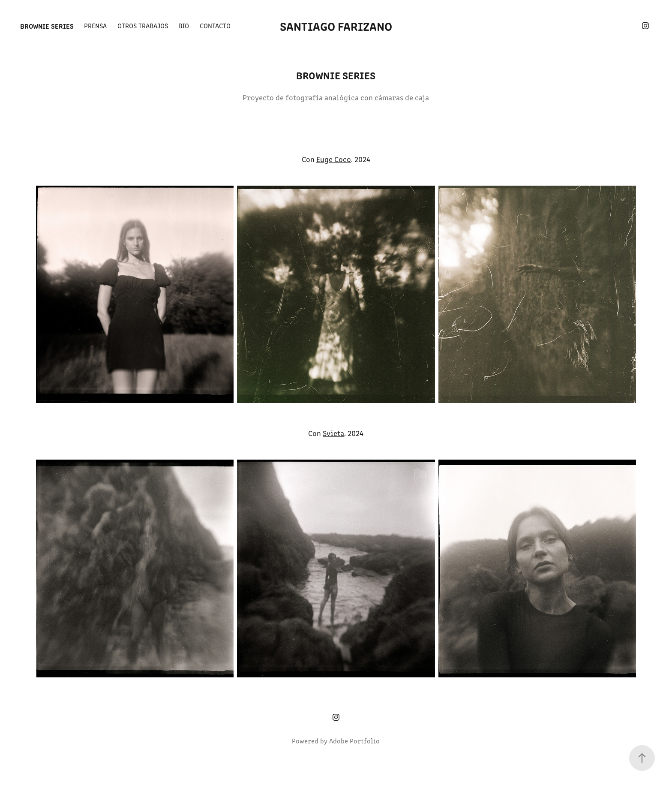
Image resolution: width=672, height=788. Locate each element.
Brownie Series (47, 26)
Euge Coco (334, 159)
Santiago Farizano (336, 26)
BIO (184, 26)
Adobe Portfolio (354, 741)
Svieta (333, 433)
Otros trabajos (143, 26)
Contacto (215, 26)
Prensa (95, 26)
